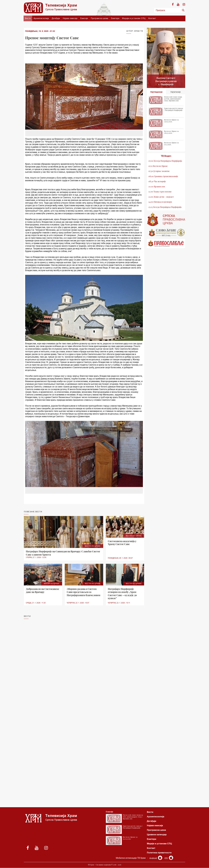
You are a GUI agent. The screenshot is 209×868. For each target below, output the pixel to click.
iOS (169, 858)
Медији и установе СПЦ (134, 18)
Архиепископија (41, 18)
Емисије (84, 18)
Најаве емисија (70, 18)
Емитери (115, 18)
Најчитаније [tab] (176, 92)
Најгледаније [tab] (156, 92)
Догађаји (56, 18)
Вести (28, 18)
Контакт (152, 18)
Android (156, 858)
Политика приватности (159, 853)
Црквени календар (157, 835)
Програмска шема (100, 18)
